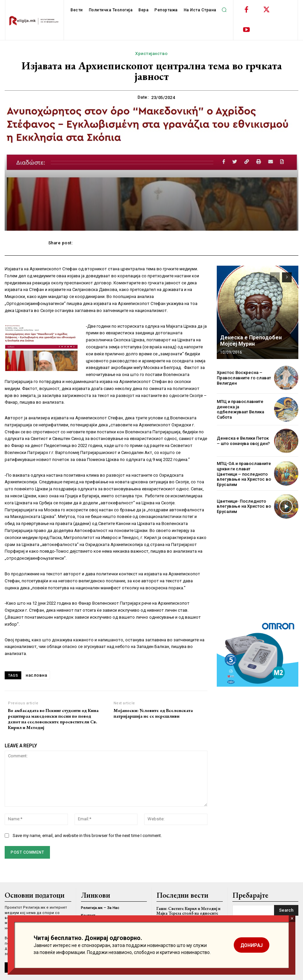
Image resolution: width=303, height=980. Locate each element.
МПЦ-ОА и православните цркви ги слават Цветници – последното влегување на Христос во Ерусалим (244, 474)
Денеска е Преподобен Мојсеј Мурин (251, 341)
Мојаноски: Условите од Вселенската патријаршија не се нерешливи (153, 713)
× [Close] (292, 918)
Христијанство (151, 54)
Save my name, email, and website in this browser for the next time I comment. (87, 835)
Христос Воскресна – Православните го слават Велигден (244, 378)
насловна (36, 675)
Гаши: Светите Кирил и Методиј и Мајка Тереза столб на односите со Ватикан (188, 913)
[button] (224, 10)
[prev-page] (275, 277)
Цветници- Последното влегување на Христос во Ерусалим (244, 506)
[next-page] (287, 277)
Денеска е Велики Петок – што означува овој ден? (243, 441)
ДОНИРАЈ (252, 945)
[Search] (286, 910)
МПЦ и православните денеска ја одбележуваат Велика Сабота (240, 409)
